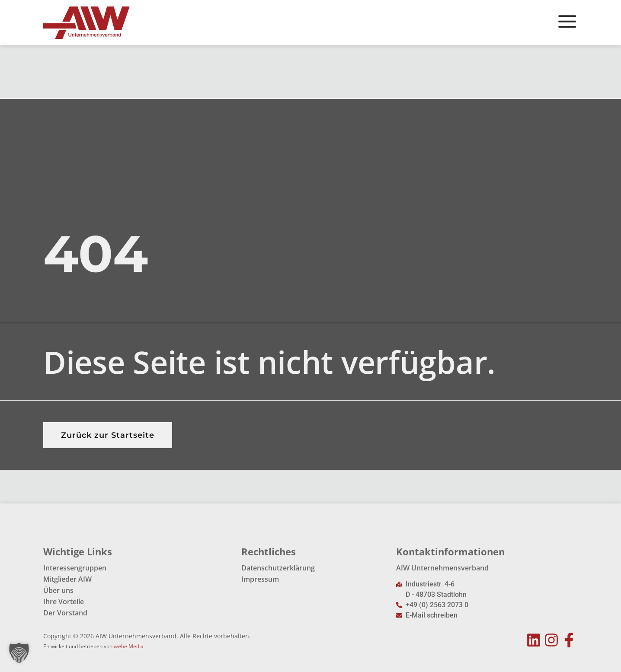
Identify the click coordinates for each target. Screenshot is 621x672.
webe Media (129, 646)
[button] (19, 653)
